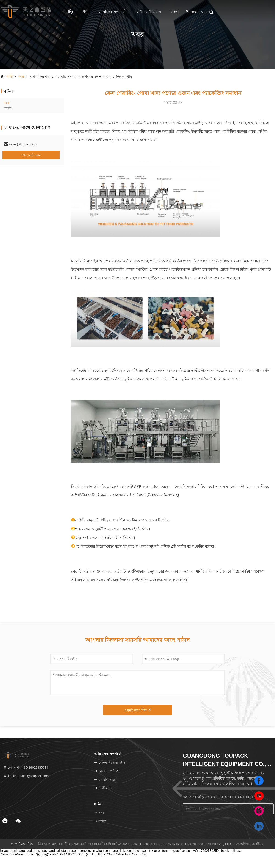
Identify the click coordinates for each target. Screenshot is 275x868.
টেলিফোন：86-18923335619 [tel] (26, 767)
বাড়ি (69, 12)
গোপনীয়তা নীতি (22, 844)
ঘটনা (175, 12)
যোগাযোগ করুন (148, 12)
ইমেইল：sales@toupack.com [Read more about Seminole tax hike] (26, 776)
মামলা (8, 108)
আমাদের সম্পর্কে (112, 12)
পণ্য (85, 12)
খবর (21, 76)
